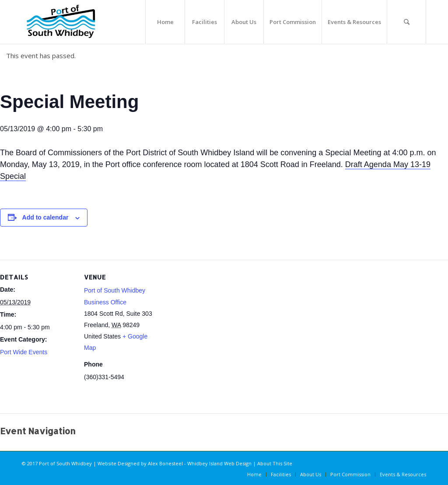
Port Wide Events (24, 352)
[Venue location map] (214, 334)
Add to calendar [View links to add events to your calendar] (45, 217)
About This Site (275, 463)
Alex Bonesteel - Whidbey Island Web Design (200, 463)
